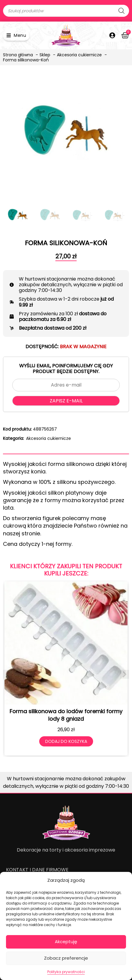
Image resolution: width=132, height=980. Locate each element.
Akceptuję (66, 942)
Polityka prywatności (66, 972)
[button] (16, 35)
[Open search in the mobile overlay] (66, 11)
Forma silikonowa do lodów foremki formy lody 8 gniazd (66, 715)
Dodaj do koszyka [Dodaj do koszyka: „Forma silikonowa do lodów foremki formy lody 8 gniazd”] (66, 741)
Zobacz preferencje (66, 958)
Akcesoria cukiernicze (48, 438)
